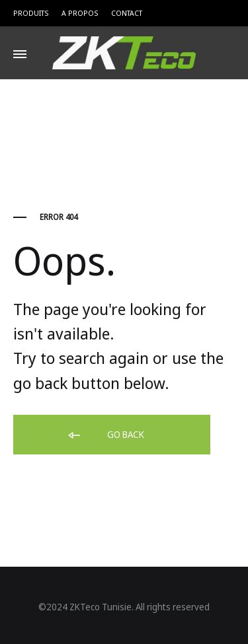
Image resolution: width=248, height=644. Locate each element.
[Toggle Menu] (20, 54)
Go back (105, 435)
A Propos (80, 13)
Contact (127, 13)
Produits (31, 13)
